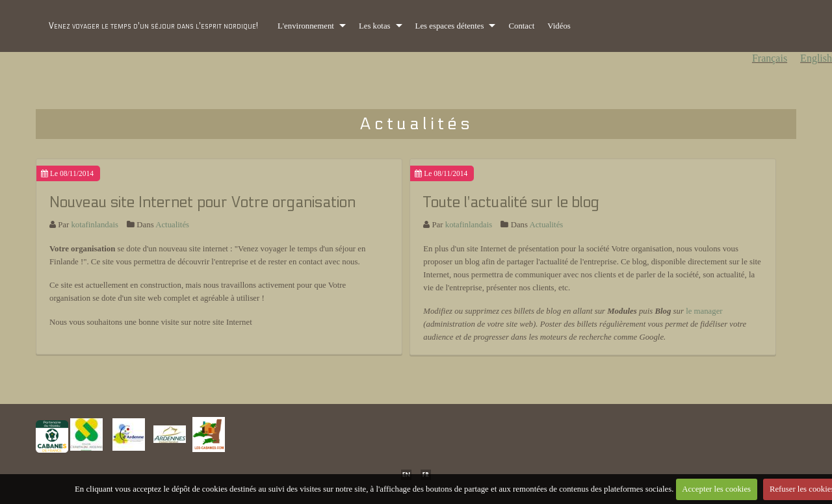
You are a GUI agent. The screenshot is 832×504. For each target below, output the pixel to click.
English (816, 58)
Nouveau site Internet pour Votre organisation (202, 202)
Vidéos (559, 26)
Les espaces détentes (450, 26)
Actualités (172, 225)
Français (770, 58)
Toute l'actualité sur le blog (511, 202)
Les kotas (375, 26)
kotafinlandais (95, 225)
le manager (704, 311)
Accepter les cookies (716, 489)
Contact (521, 26)
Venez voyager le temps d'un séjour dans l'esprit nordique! (153, 26)
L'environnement (306, 26)
